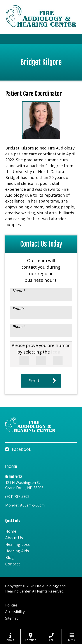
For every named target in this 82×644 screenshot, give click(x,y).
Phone (19, 326)
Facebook (18, 449)
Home (11, 531)
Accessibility (15, 612)
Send (34, 380)
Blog (10, 557)
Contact (13, 564)
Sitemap (12, 618)
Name (19, 291)
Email (19, 309)
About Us (14, 538)
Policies (11, 605)
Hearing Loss (17, 544)
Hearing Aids (17, 551)
